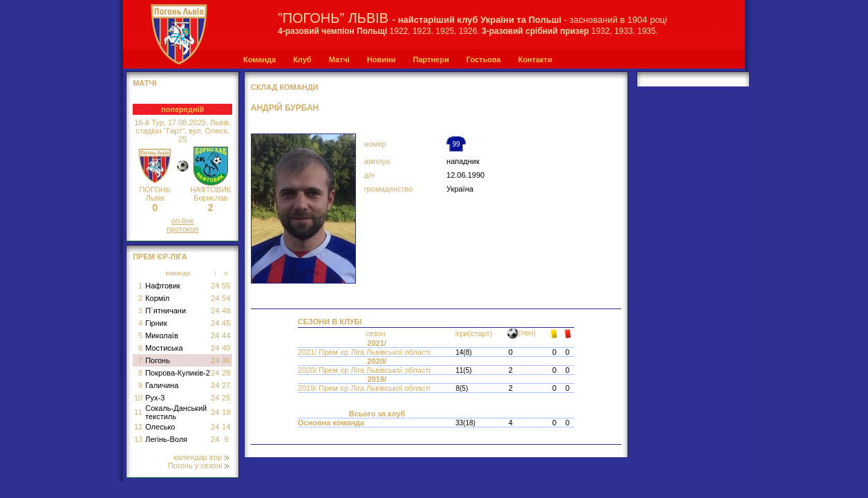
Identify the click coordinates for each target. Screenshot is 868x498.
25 (226, 398)
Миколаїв (162, 335)
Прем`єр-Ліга (160, 257)
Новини (381, 59)
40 (226, 348)
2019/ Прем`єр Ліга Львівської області (365, 388)
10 (138, 398)
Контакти (535, 59)
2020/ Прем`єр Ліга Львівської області (365, 370)
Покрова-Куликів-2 (178, 373)
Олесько (160, 427)
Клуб (302, 59)
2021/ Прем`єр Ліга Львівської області (365, 352)
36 (226, 360)
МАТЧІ (144, 83)
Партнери (431, 59)
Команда (260, 59)
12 (138, 427)
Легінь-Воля (166, 439)
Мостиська (164, 348)
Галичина (162, 385)
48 (226, 311)
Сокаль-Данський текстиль (176, 412)
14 (226, 427)
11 (138, 412)
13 (138, 439)
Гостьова (484, 59)
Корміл (157, 298)
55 (226, 286)
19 (226, 412)
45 (226, 323)
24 (215, 286)
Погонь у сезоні (198, 465)
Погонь (158, 360)
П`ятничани (166, 311)
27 (226, 385)
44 (226, 335)
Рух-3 (155, 398)
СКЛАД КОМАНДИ (285, 87)
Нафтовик (163, 286)
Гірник (156, 323)
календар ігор (201, 457)
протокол (182, 229)
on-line (183, 221)
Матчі (339, 59)
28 (226, 373)
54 (226, 298)
